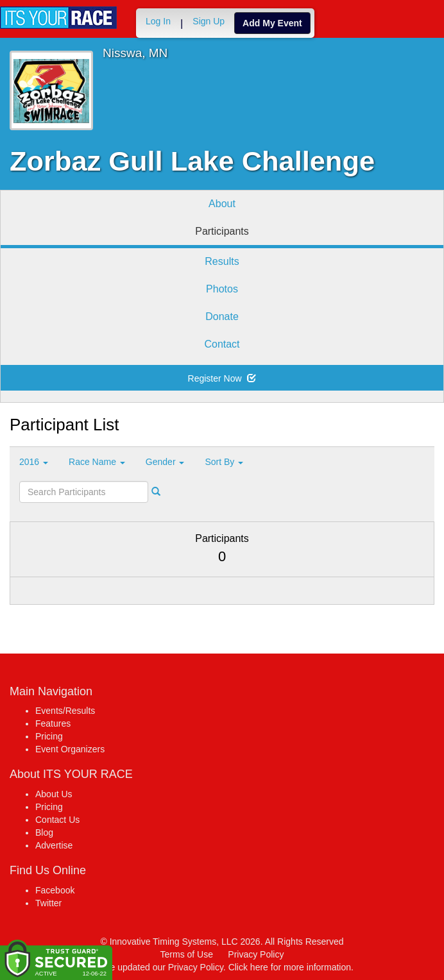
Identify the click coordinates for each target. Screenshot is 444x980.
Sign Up (209, 21)
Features (53, 723)
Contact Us (57, 820)
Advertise (54, 845)
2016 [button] (34, 462)
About (222, 204)
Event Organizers (70, 749)
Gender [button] (165, 462)
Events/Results (65, 711)
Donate (222, 317)
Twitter (48, 903)
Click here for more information (290, 967)
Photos (222, 289)
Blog (44, 832)
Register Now (222, 378)
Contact (222, 344)
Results (222, 261)
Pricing (49, 736)
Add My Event (272, 23)
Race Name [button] (97, 462)
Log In (158, 21)
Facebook (55, 890)
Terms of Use (187, 954)
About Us (54, 794)
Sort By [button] (224, 462)
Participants (222, 231)
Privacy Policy (256, 954)
